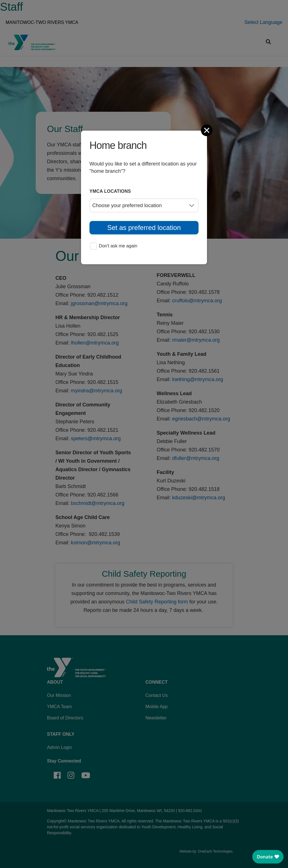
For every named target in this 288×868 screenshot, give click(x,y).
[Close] (207, 130)
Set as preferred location (144, 228)
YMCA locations (110, 191)
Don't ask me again (114, 246)
